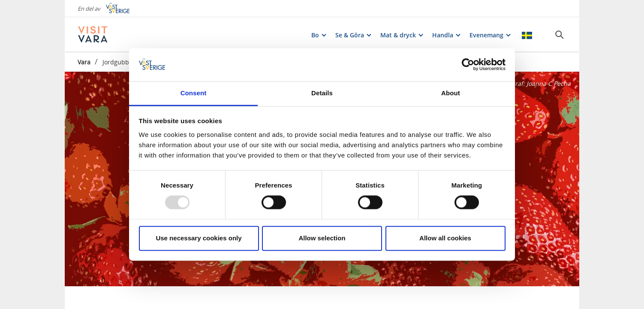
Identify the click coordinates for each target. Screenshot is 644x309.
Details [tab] (322, 93)
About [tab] (451, 93)
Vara (84, 62)
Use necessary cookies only (199, 238)
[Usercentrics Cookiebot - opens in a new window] (468, 65)
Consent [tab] (194, 93)
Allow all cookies (445, 238)
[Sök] (560, 35)
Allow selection (322, 238)
